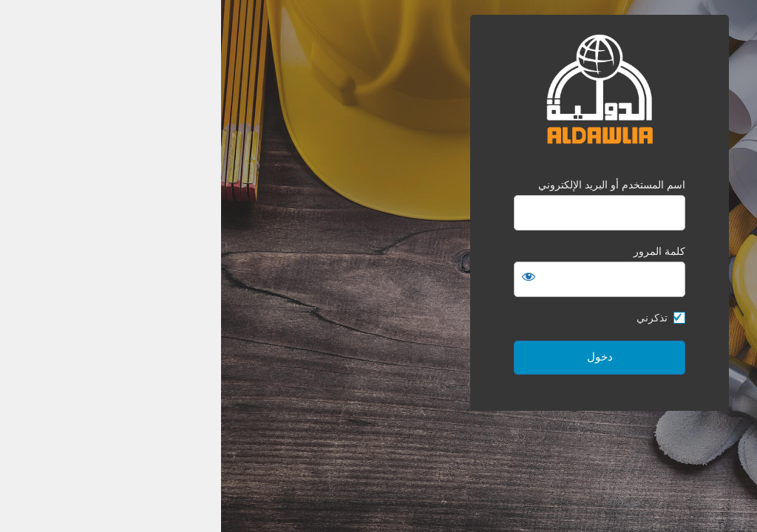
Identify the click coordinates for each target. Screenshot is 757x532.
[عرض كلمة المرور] (308, 276)
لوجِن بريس (652, 515)
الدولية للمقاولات (378, 89)
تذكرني (431, 318)
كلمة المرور (438, 251)
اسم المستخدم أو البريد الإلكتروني (391, 185)
